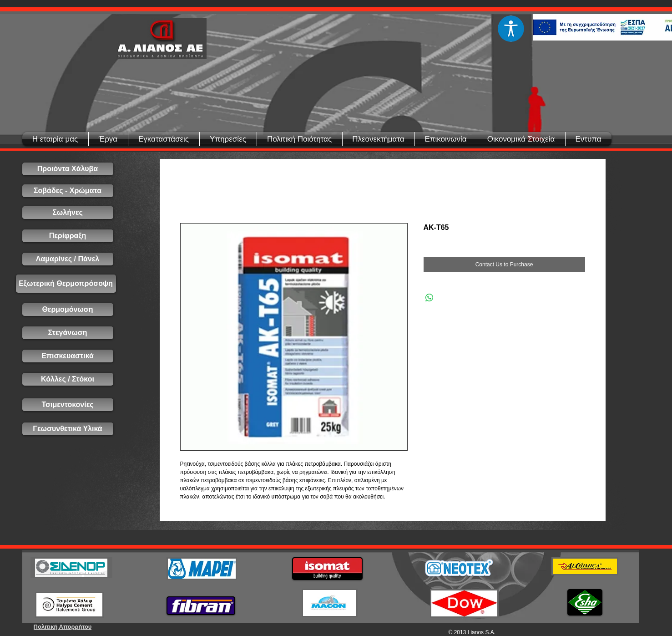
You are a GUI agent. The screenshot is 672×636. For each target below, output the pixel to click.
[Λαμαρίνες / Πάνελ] (68, 259)
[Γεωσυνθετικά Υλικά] (68, 429)
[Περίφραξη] (68, 236)
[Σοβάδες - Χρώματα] (68, 191)
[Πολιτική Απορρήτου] (63, 627)
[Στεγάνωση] (68, 333)
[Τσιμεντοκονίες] (68, 405)
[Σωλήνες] (68, 213)
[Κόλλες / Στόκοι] (68, 379)
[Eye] (511, 29)
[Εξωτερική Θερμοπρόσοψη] (66, 284)
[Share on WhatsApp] (429, 298)
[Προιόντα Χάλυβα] (68, 169)
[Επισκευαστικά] (68, 356)
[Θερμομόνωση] (68, 310)
